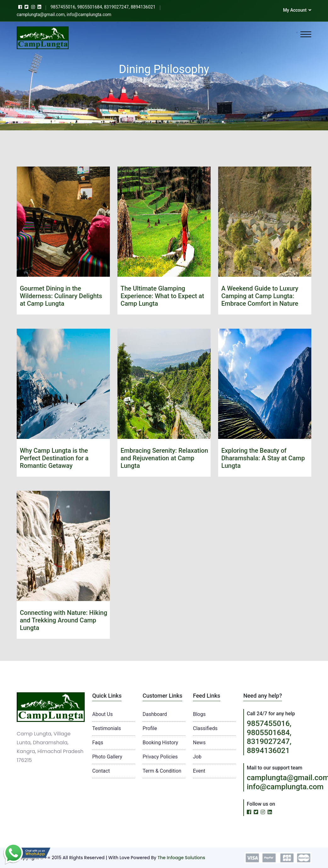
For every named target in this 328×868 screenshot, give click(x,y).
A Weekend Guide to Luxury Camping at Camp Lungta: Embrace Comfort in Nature (260, 296)
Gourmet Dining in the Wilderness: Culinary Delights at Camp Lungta (61, 296)
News (199, 743)
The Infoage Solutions (181, 858)
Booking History (160, 743)
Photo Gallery (107, 757)
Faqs (98, 743)
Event (199, 771)
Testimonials (107, 728)
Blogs (199, 714)
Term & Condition (162, 771)
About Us (102, 714)
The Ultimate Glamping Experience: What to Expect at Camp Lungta (162, 296)
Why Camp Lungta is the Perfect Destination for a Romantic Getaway (54, 458)
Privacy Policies (160, 757)
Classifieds (205, 728)
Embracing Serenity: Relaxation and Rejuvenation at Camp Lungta (164, 458)
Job (197, 757)
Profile (150, 728)
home (140, 85)
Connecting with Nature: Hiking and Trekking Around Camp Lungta (64, 620)
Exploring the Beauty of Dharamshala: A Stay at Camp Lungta (263, 458)
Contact (101, 771)
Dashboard (155, 714)
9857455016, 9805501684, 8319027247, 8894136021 (269, 737)
